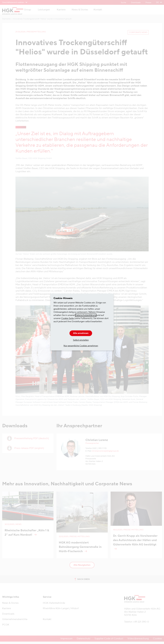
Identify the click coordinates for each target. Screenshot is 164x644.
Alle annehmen (81, 333)
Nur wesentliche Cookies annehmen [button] (81, 346)
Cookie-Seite (68, 318)
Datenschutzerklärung (86, 315)
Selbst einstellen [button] (81, 340)
